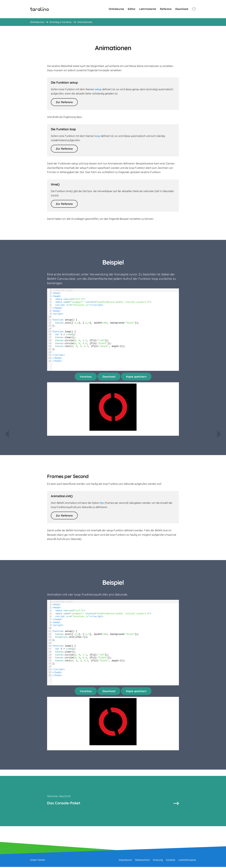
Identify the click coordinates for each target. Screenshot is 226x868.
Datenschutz (142, 861)
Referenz (166, 9)
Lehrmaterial (148, 9)
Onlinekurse (116, 9)
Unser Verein (38, 861)
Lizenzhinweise (187, 861)
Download (182, 9)
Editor (132, 9)
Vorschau (86, 377)
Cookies (171, 861)
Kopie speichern (136, 377)
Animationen (85, 22)
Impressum (125, 861)
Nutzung (158, 861)
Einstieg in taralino (61, 22)
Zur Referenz (64, 102)
